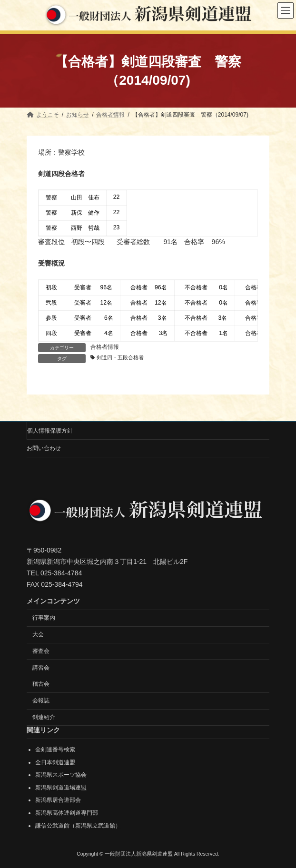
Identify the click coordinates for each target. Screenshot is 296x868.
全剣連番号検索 (55, 750)
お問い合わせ (44, 448)
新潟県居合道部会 (58, 800)
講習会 (41, 667)
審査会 (41, 651)
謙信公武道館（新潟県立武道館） (78, 825)
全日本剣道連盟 (55, 762)
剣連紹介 (44, 717)
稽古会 (41, 684)
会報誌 (41, 700)
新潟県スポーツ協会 (61, 775)
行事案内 (44, 618)
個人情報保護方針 (50, 431)
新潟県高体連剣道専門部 (67, 813)
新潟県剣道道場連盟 (61, 787)
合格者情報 (105, 347)
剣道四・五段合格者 (120, 357)
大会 (38, 634)
